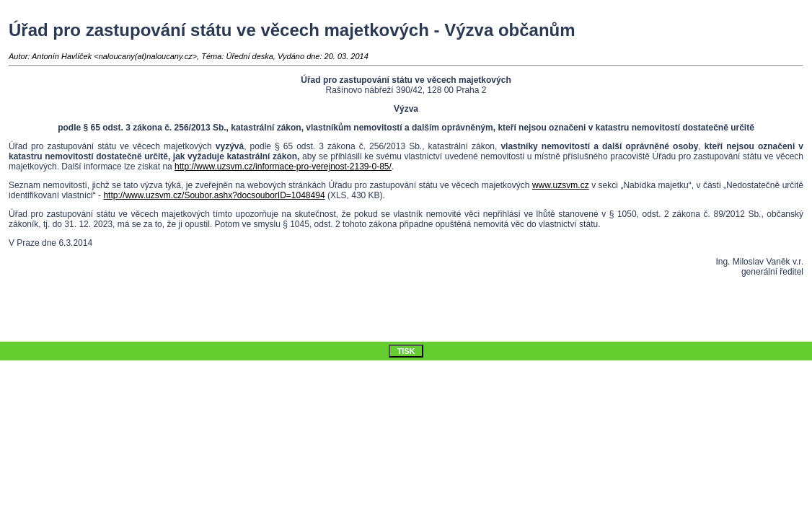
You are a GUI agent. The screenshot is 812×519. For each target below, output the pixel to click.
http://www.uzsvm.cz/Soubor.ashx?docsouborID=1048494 (214, 195)
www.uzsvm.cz (561, 185)
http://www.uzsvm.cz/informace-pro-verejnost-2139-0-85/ (283, 167)
